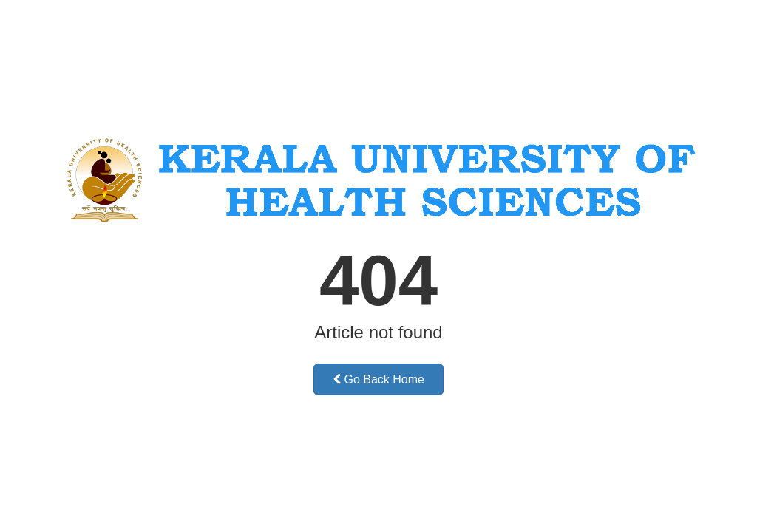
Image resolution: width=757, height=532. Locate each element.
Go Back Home (378, 379)
